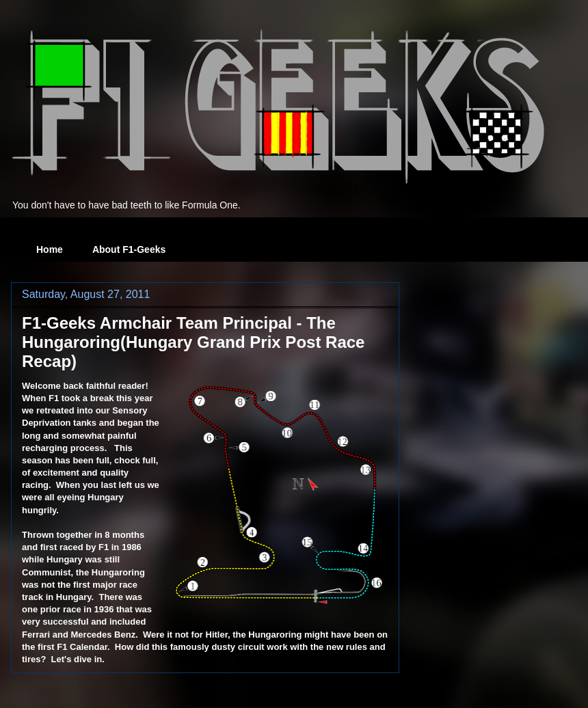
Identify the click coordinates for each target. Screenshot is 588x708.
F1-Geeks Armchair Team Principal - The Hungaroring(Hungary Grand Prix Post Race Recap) (193, 342)
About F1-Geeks (129, 249)
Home (50, 249)
